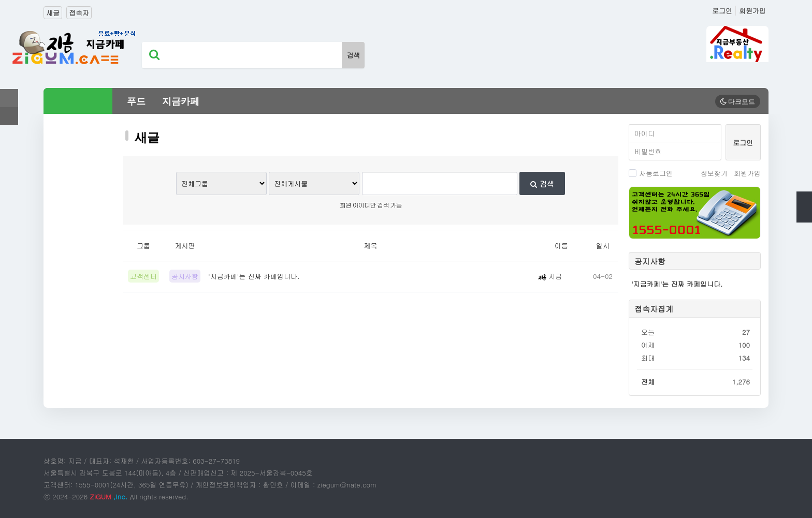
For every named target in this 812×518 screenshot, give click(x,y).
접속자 (79, 13)
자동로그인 (651, 173)
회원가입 (752, 11)
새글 (53, 13)
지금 (550, 276)
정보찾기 (714, 173)
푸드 (136, 101)
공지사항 (185, 276)
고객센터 (143, 276)
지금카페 (181, 101)
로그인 (722, 11)
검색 (542, 184)
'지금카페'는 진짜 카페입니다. (254, 276)
